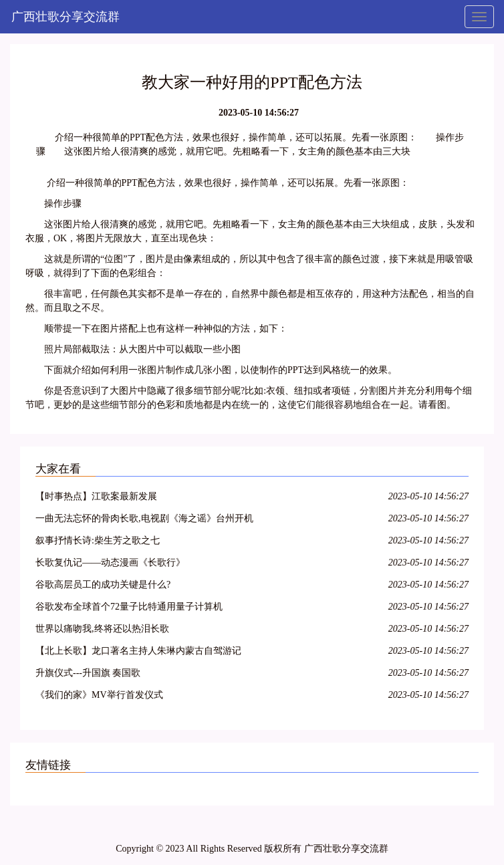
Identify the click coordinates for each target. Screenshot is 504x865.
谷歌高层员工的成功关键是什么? (103, 585)
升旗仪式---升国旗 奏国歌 (88, 673)
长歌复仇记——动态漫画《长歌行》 (110, 563)
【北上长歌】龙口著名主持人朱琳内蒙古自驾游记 (138, 651)
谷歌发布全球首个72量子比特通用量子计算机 (129, 607)
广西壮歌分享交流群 (66, 17)
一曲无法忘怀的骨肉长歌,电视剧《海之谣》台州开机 (144, 518)
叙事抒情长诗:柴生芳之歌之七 (98, 540)
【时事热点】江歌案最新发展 (96, 496)
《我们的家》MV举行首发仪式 (99, 695)
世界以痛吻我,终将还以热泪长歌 (102, 629)
